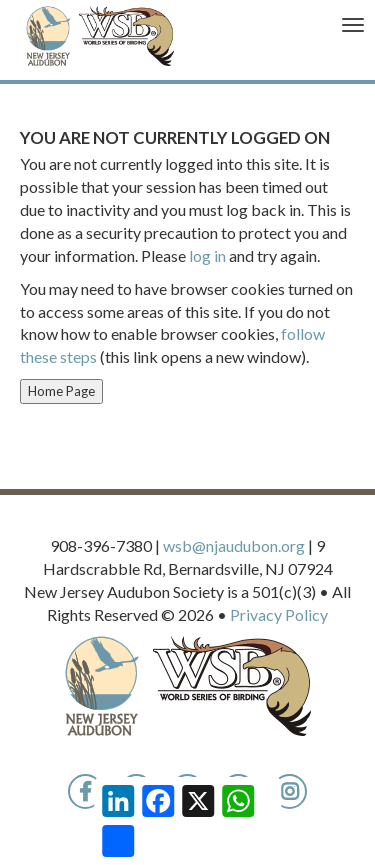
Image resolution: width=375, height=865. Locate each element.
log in (207, 255)
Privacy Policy (279, 614)
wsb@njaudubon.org (234, 545)
